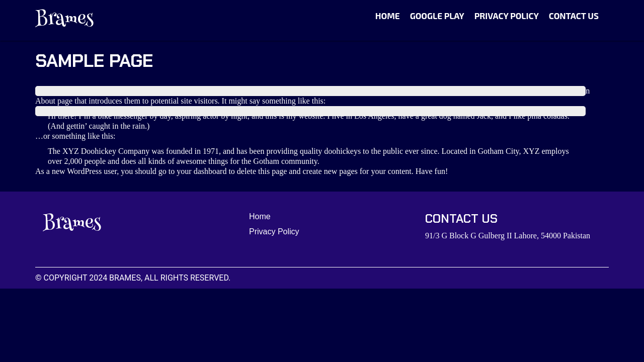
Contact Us (574, 16)
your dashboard (202, 171)
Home (388, 16)
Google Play (437, 16)
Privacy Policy (507, 16)
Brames (64, 20)
